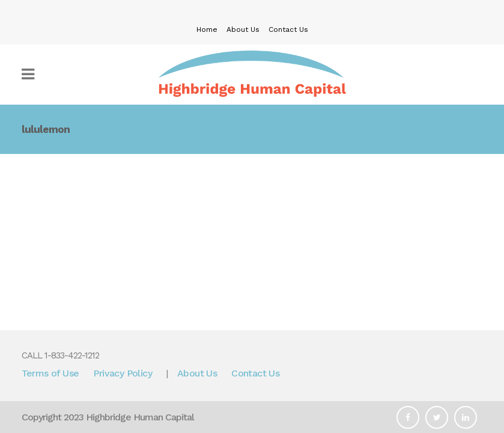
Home (207, 29)
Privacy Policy (123, 373)
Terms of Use (50, 373)
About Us (243, 29)
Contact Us (288, 29)
